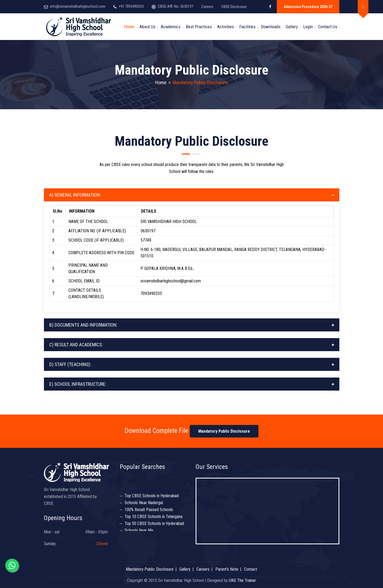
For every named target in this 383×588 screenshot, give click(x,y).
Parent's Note (227, 569)
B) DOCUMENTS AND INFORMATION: (83, 325)
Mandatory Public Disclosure (224, 431)
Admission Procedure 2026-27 (308, 7)
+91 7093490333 (131, 6)
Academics (171, 27)
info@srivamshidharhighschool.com (78, 6)
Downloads (271, 27)
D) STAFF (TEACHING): (70, 364)
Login (308, 27)
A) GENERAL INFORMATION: (75, 195)
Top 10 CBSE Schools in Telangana (153, 518)
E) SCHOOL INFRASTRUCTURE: (78, 384)
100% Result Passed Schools (149, 511)
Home (129, 27)
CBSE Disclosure (234, 7)
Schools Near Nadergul (144, 504)
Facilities (247, 27)
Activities (226, 27)
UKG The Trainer (242, 580)
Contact (251, 569)
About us (147, 27)
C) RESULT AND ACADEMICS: (76, 345)
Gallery (292, 27)
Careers (207, 7)
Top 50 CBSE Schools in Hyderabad (154, 525)
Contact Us (328, 27)
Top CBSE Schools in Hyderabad (152, 497)
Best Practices (199, 27)
